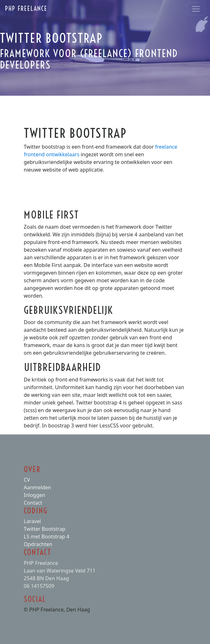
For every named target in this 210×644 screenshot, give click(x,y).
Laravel (33, 521)
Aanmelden (38, 487)
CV (27, 480)
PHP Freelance (26, 8)
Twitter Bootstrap (45, 529)
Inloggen (35, 495)
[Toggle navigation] (196, 9)
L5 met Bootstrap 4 (47, 537)
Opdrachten (38, 544)
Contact (33, 503)
